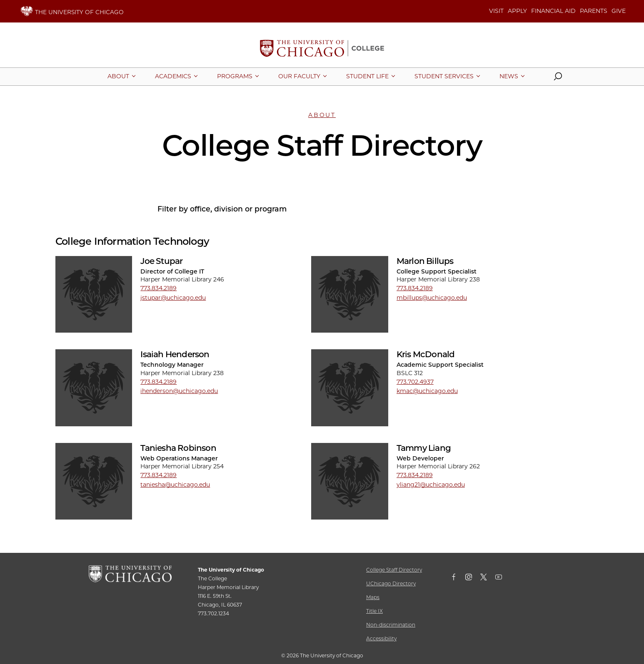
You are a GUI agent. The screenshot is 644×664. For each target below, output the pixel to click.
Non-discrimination (391, 625)
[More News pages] (509, 76)
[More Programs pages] (235, 76)
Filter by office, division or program (222, 209)
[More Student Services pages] (444, 76)
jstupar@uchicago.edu (173, 298)
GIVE (619, 11)
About (322, 115)
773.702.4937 (415, 382)
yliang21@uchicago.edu (431, 485)
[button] (558, 78)
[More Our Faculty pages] (299, 76)
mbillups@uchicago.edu (432, 298)
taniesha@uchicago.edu (175, 485)
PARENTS (594, 11)
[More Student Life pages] (367, 76)
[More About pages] (118, 76)
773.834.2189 (159, 288)
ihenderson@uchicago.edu (179, 391)
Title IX (374, 611)
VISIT (496, 11)
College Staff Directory (394, 570)
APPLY (517, 11)
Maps (373, 597)
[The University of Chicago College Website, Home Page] (322, 49)
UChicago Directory (391, 583)
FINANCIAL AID (553, 11)
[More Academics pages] (173, 76)
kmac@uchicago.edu (427, 391)
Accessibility (381, 638)
